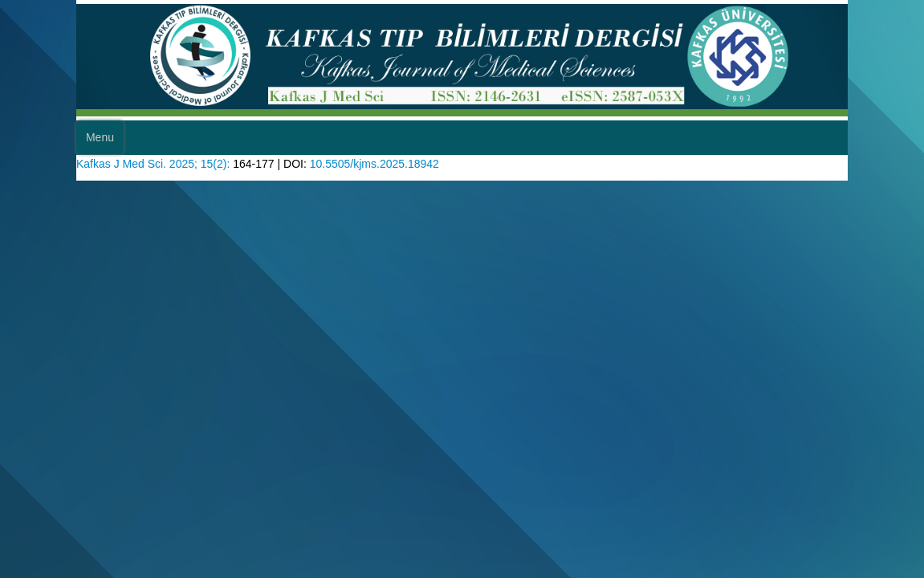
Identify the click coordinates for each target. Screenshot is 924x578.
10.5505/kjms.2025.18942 (400, 193)
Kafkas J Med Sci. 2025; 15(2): (161, 193)
